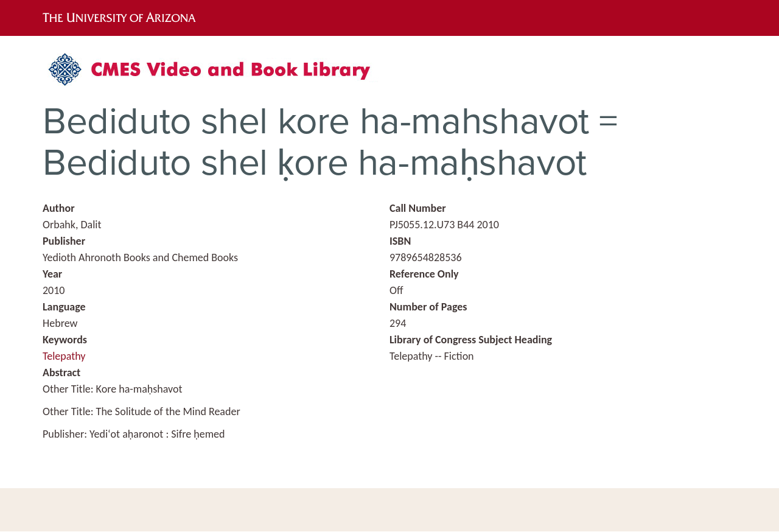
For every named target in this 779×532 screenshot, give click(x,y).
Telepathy (64, 356)
